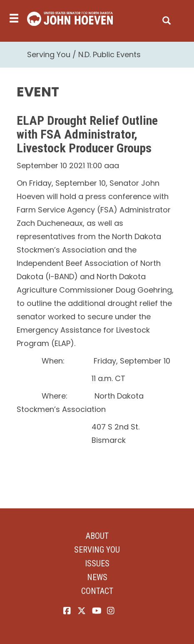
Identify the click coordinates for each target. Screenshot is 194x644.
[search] (167, 19)
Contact (97, 591)
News (97, 577)
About (97, 536)
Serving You (49, 54)
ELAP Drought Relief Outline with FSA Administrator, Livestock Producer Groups (87, 134)
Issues (97, 563)
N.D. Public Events (109, 54)
